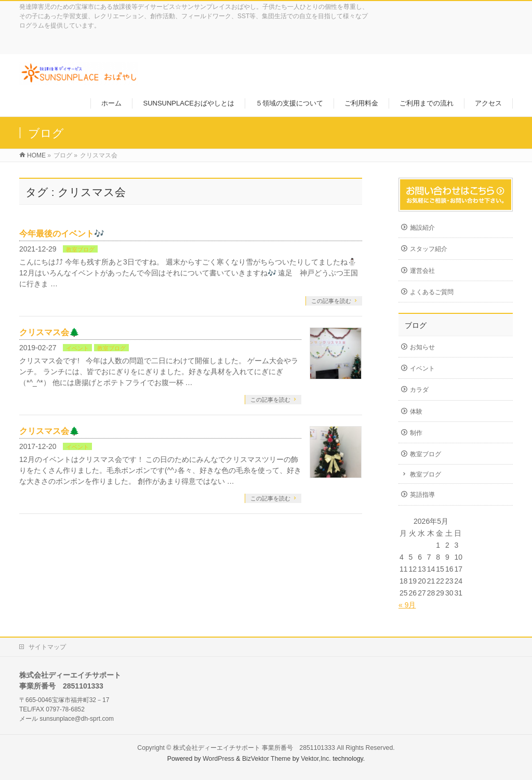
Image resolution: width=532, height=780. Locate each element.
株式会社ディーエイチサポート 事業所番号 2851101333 (254, 748)
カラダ (419, 390)
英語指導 (422, 495)
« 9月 (407, 605)
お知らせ (422, 347)
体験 (416, 412)
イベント (77, 348)
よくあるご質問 (432, 292)
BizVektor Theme (267, 759)
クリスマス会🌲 (49, 332)
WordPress (218, 759)
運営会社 (422, 271)
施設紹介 (422, 228)
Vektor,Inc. (316, 759)
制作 (416, 433)
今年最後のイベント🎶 (62, 234)
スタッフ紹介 (429, 249)
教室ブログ (80, 249)
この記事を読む (331, 301)
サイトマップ (47, 647)
